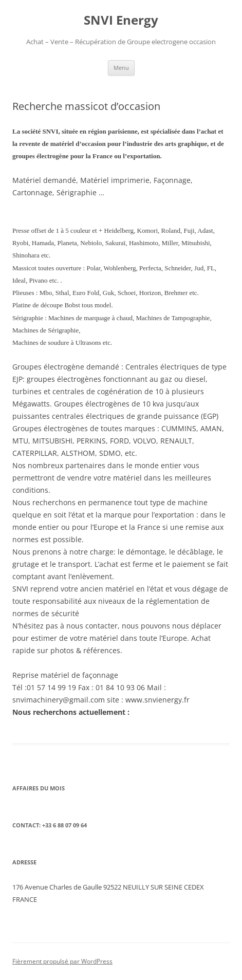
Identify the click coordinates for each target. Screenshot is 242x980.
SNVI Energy (121, 20)
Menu (121, 68)
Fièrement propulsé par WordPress (62, 961)
